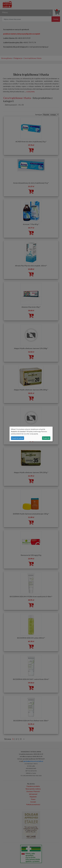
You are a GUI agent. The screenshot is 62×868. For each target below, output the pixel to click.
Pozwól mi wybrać (17, 438)
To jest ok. (46, 438)
